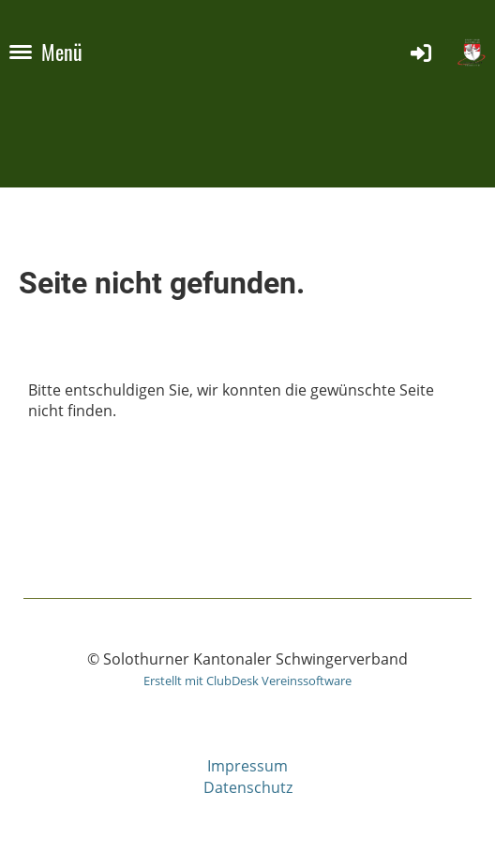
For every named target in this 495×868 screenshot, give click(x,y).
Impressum (247, 766)
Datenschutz (248, 787)
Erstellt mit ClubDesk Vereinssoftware (247, 681)
